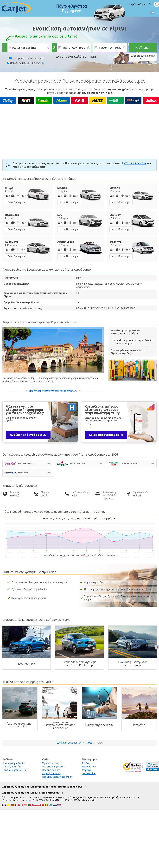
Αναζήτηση (143, 48)
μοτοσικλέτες (89, 773)
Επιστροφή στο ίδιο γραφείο (28, 58)
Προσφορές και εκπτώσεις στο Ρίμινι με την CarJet (129, 352)
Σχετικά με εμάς (50, 763)
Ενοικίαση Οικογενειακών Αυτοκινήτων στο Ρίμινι (126, 332)
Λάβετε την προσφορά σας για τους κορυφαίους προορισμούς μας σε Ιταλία (42, 787)
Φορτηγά (87, 770)
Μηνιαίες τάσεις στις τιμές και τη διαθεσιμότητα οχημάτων (79, 518)
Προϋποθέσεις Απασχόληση (57, 777)
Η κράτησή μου (138, 4)
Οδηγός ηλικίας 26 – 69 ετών (27, 63)
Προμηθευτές (89, 767)
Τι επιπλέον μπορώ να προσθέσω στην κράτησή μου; (131, 342)
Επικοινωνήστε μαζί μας (15, 770)
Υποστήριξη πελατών (14, 763)
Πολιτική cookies (51, 770)
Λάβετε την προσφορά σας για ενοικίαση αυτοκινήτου (31, 793)
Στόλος (86, 763)
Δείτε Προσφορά (17, 202)
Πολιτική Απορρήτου (53, 767)
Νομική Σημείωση (52, 773)
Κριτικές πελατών (12, 767)
